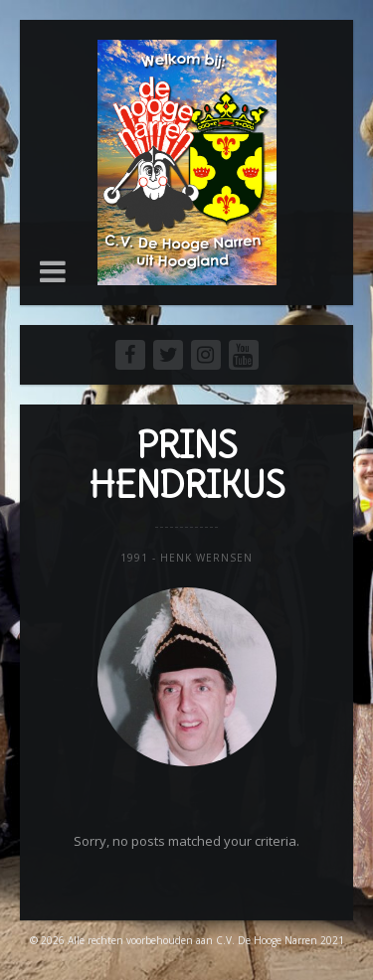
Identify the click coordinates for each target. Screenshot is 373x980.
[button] (53, 271)
